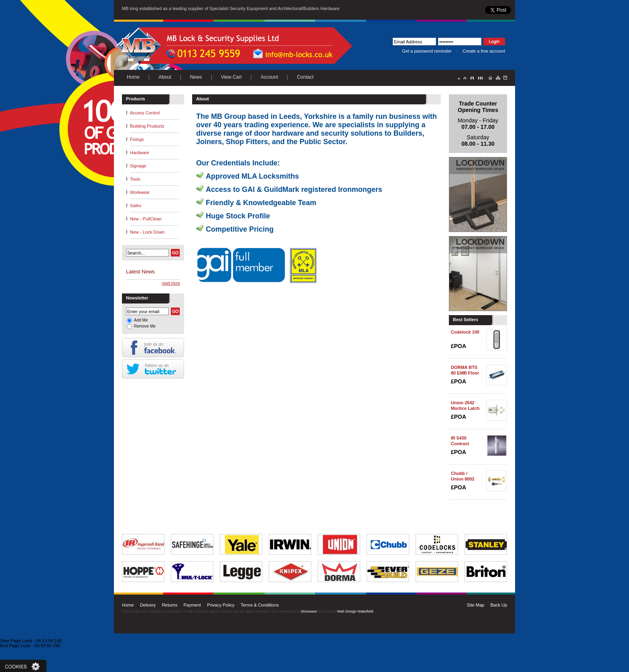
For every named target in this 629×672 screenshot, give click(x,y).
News (196, 77)
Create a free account (484, 51)
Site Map (476, 605)
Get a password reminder (427, 51)
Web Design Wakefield (355, 611)
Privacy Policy (221, 605)
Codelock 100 (465, 332)
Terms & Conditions (260, 605)
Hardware (140, 153)
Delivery (148, 605)
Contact (305, 77)
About (165, 77)
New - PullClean (146, 219)
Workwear (140, 192)
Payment (192, 605)
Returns (170, 605)
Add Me (141, 320)
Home (133, 77)
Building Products (147, 126)
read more (171, 283)
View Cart (231, 77)
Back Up (499, 605)
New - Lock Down (147, 232)
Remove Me (145, 326)
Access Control (145, 113)
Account (269, 77)
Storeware (309, 611)
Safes (136, 206)
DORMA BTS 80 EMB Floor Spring (465, 373)
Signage (138, 166)
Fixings (137, 139)
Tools (135, 179)
